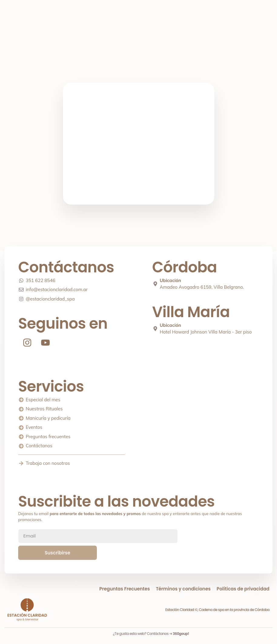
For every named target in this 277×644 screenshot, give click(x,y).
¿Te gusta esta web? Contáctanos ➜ (151, 634)
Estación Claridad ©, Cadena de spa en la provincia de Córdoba (217, 610)
